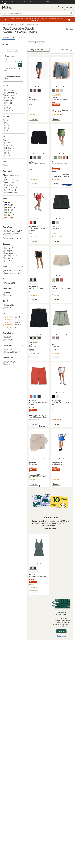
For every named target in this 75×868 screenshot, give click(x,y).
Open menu (71, 7)
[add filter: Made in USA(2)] (8, 187)
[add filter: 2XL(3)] (5, 156)
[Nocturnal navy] (35, 222)
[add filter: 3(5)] (4, 123)
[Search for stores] (20, 65)
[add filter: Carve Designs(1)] (9, 95)
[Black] (39, 91)
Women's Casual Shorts (32, 24)
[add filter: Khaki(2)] (7, 215)
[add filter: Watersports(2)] (8, 256)
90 (71, 50)
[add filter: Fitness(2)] (6, 258)
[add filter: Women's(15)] (7, 283)
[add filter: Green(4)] (7, 212)
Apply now (61, 631)
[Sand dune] (58, 91)
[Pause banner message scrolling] (69, 20)
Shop (12, 8)
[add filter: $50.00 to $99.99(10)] (10, 273)
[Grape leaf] (39, 158)
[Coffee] (35, 91)
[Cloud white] (58, 396)
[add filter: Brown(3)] (7, 207)
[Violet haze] (58, 222)
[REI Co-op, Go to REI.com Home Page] (5, 7)
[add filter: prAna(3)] (6, 108)
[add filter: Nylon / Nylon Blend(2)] (11, 231)
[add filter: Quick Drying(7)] (8, 182)
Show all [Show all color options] (6, 221)
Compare (33, 119)
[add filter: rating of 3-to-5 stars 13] (12, 322)
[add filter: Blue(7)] (7, 205)
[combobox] (37, 13)
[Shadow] (58, 280)
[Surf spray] (62, 91)
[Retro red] (31, 396)
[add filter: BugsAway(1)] (8, 362)
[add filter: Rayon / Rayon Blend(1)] (11, 238)
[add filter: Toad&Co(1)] (7, 111)
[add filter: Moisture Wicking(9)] (10, 180)
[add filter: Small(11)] (6, 145)
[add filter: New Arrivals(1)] (8, 190)
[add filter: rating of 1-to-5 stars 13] (12, 327)
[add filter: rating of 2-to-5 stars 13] (12, 325)
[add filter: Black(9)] (7, 202)
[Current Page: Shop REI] (5, 2)
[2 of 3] (39, 86)
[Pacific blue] (53, 91)
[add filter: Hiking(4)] (6, 251)
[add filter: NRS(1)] (5, 105)
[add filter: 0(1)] (4, 140)
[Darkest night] (53, 396)
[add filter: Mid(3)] (5, 293)
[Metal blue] (31, 91)
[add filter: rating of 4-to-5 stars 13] (12, 320)
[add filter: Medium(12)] (7, 148)
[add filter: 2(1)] (4, 120)
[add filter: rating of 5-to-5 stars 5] (12, 317)
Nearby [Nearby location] (18, 61)
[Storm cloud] (31, 568)
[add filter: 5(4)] (4, 128)
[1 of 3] (36, 86)
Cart (67, 7)
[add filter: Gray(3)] (7, 210)
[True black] (35, 280)
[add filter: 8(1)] (4, 130)
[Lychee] (62, 280)
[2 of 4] (60, 86)
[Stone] (53, 280)
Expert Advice (22, 37)
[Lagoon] (35, 396)
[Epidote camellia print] (53, 158)
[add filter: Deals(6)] (6, 165)
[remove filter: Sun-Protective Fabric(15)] (12, 175)
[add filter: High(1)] (6, 295)
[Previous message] (6, 20)
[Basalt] (35, 338)
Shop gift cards (50, 528)
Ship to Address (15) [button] (12, 78)
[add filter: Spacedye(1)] (7, 364)
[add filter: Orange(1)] (8, 218)
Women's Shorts (20, 24)
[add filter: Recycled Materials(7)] (10, 352)
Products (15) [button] (8, 37)
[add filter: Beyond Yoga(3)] (9, 93)
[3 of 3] (42, 86)
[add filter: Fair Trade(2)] (7, 349)
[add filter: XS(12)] (5, 143)
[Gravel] (35, 158)
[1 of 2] (60, 154)
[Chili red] (31, 222)
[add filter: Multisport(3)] (8, 253)
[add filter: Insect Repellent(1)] (10, 193)
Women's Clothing (8, 24)
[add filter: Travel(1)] (6, 261)
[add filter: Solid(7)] (6, 337)
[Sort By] (38, 50)
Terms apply (54, 525)
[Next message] (67, 20)
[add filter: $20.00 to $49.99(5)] (10, 271)
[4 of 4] (66, 86)
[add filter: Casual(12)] (6, 248)
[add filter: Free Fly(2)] (7, 100)
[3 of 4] (63, 86)
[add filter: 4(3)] (4, 125)
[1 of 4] (56, 86)
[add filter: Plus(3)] (5, 308)
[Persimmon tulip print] (62, 158)
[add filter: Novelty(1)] (7, 340)
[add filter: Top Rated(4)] (8, 185)
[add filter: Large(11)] (6, 150)
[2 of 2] (63, 154)
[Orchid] (58, 338)
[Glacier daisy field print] (58, 158)
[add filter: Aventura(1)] (7, 90)
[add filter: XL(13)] (5, 153)
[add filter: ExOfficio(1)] (7, 98)
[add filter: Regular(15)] (7, 305)
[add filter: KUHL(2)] (6, 103)
